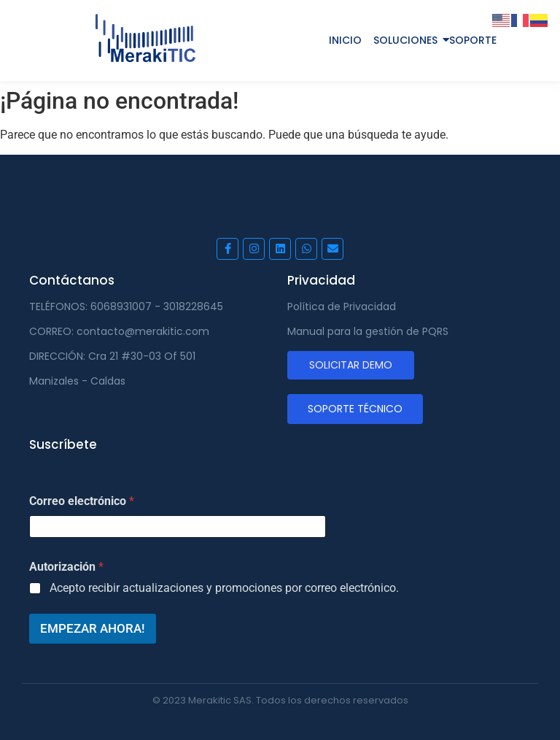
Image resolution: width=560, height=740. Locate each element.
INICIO (345, 40)
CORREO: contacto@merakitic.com (119, 331)
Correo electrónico (82, 501)
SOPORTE (473, 40)
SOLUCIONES (405, 40)
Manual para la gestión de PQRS (368, 331)
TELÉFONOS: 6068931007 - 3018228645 (126, 307)
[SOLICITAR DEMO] (351, 365)
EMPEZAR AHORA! (93, 628)
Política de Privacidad (342, 307)
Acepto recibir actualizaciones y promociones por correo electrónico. (224, 588)
